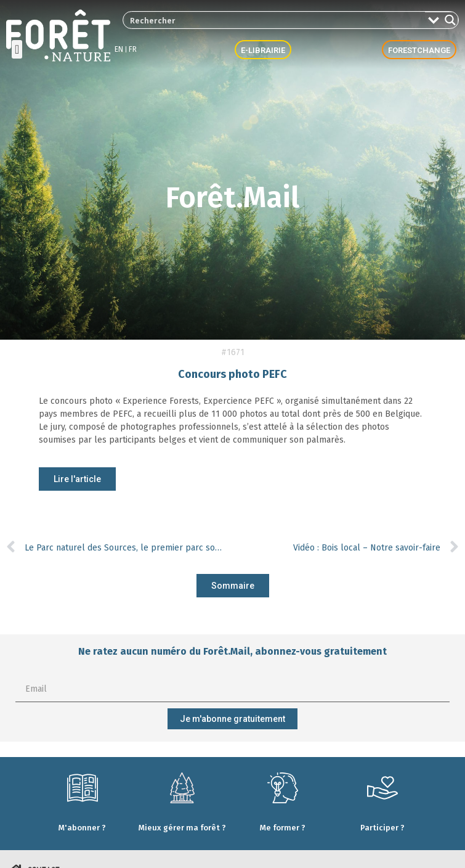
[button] (17, 49)
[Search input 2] (275, 20)
